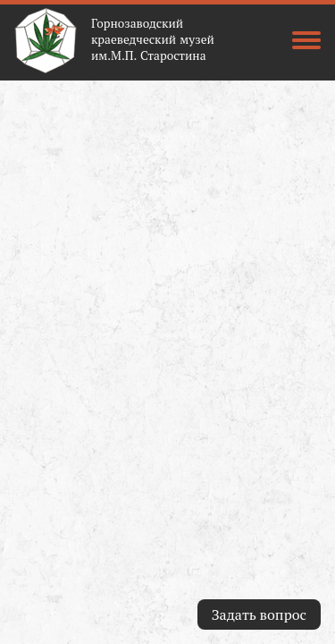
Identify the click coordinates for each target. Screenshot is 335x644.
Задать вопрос (259, 614)
